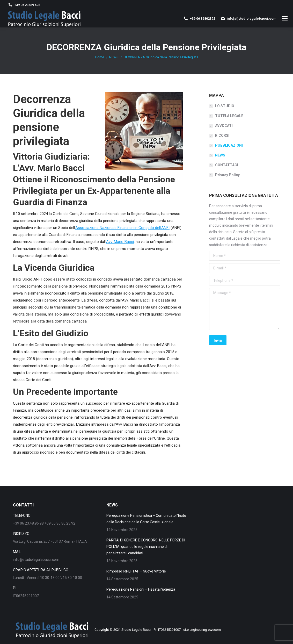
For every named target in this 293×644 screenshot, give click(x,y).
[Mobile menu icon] (285, 18)
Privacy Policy (227, 175)
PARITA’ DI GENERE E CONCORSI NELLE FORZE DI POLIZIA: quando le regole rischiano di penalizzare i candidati (146, 547)
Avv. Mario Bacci (120, 242)
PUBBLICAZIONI (229, 145)
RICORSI (222, 135)
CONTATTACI (227, 165)
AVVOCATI (224, 126)
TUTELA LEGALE (229, 116)
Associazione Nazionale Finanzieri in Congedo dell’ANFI (122, 228)
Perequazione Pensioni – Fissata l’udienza (141, 589)
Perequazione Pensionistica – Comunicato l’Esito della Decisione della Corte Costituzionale (146, 519)
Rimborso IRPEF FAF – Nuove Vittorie (136, 571)
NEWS (220, 155)
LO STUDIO (225, 106)
